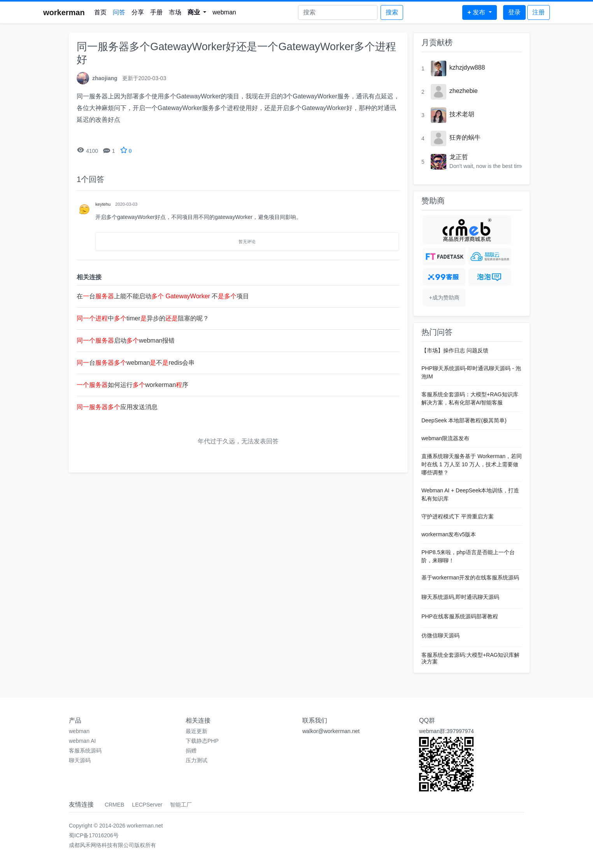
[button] (197, 12)
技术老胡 (462, 114)
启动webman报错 (126, 340)
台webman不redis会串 (136, 363)
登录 (514, 12)
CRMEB (115, 805)
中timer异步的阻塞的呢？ (143, 318)
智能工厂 (181, 805)
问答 (119, 12)
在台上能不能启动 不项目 (163, 296)
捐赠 (191, 751)
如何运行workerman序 (132, 385)
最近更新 (196, 731)
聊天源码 (80, 760)
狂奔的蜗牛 (465, 137)
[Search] (338, 12)
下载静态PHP (202, 741)
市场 (175, 12)
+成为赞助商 (444, 297)
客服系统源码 (85, 751)
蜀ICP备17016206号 (94, 835)
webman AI (82, 741)
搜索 (392, 12)
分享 (138, 12)
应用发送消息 (117, 407)
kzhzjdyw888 (467, 67)
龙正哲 (459, 157)
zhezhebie (464, 91)
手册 (156, 12)
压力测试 (196, 760)
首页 (100, 12)
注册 (539, 12)
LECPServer (147, 805)
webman (224, 12)
